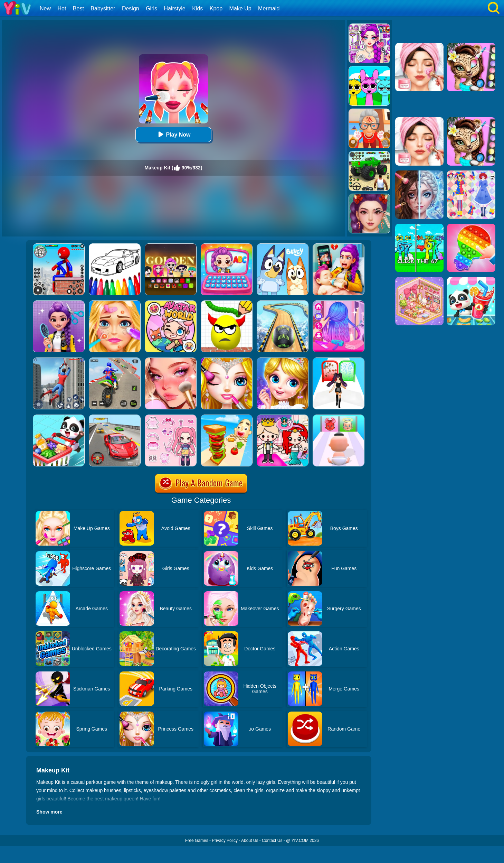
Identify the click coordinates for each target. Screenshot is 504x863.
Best (78, 8)
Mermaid (269, 8)
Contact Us (272, 841)
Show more (49, 812)
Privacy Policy (225, 841)
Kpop (216, 8)
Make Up (240, 8)
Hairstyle (175, 8)
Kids (197, 8)
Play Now (173, 134)
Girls (151, 8)
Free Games (197, 841)
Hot (62, 8)
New (45, 8)
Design (131, 8)
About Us (250, 841)
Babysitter (103, 8)
